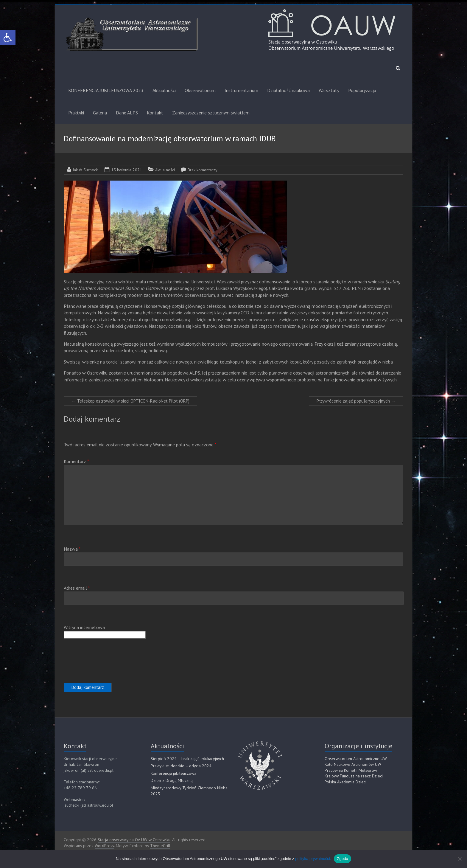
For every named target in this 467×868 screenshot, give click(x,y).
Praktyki (76, 113)
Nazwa (72, 549)
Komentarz (76, 461)
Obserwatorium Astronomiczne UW (356, 759)
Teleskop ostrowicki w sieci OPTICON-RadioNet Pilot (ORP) (130, 401)
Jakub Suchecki (86, 170)
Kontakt (155, 113)
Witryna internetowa (84, 627)
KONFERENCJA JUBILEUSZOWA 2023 (106, 90)
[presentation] (109, 660)
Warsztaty (329, 90)
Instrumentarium (241, 90)
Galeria (100, 113)
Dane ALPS (127, 113)
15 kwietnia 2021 (127, 170)
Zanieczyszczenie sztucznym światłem (211, 113)
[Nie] (460, 859)
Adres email (77, 588)
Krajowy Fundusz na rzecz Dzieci (354, 776)
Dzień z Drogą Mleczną (172, 780)
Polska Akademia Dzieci (345, 782)
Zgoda (343, 859)
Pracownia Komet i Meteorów (351, 770)
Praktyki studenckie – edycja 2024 (181, 766)
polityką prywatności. (313, 859)
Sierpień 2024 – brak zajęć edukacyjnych (187, 759)
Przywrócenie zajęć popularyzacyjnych (356, 401)
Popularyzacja (362, 90)
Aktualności (164, 90)
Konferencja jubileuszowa (173, 773)
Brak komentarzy (203, 170)
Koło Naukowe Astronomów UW (353, 764)
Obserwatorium (200, 90)
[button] (8, 38)
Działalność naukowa (288, 90)
